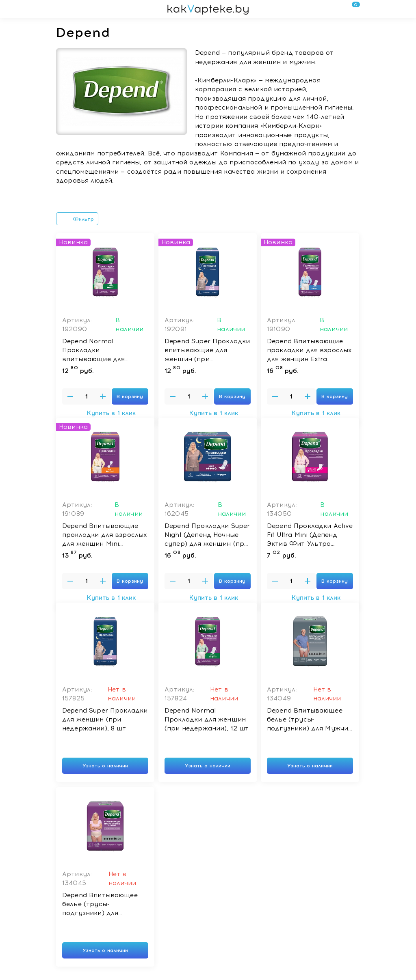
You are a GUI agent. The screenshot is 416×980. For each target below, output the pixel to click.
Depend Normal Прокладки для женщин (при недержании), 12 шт (207, 719)
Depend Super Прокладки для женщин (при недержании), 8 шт (105, 719)
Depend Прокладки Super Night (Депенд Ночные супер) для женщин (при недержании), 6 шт (207, 535)
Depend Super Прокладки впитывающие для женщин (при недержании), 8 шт (207, 351)
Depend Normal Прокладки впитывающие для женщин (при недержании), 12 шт (96, 351)
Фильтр (77, 219)
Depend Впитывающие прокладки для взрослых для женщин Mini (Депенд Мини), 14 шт (105, 535)
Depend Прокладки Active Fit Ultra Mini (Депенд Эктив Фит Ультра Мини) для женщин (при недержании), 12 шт (310, 535)
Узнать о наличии (105, 766)
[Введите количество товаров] (87, 396)
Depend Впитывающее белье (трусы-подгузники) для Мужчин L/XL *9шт (310, 720)
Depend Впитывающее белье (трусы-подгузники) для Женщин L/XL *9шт (100, 905)
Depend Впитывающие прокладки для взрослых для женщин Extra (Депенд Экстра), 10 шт (309, 351)
